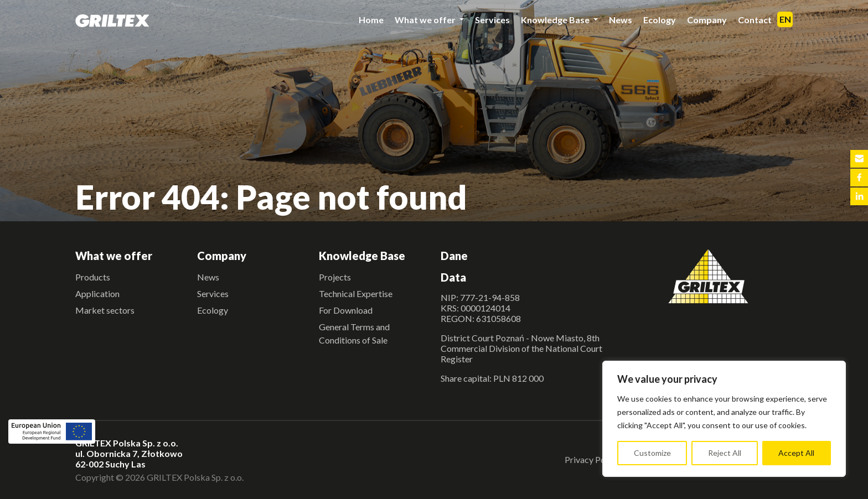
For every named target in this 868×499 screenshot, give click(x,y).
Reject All (725, 453)
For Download (346, 310)
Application (97, 293)
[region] (724, 419)
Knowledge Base (556, 20)
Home (371, 20)
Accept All (796, 453)
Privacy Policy (592, 459)
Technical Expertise (356, 293)
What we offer (426, 20)
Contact (755, 20)
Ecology (660, 20)
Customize (652, 453)
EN (785, 19)
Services (492, 20)
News (621, 20)
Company (707, 20)
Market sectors (105, 310)
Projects (335, 277)
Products (93, 277)
